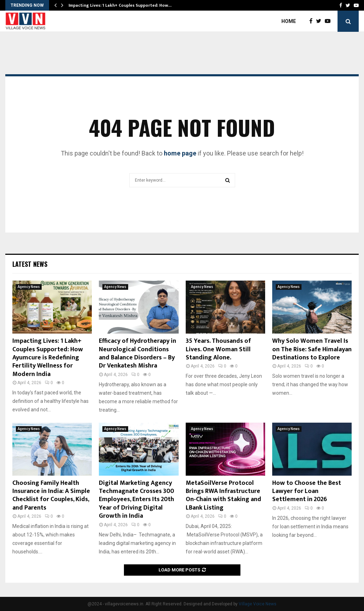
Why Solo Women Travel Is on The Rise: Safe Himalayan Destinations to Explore (312, 349)
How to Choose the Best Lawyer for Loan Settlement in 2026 (307, 491)
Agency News (29, 287)
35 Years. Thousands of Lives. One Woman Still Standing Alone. (218, 349)
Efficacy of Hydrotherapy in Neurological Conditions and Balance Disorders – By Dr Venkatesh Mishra (138, 353)
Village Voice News (258, 604)
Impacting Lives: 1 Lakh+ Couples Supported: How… (120, 5)
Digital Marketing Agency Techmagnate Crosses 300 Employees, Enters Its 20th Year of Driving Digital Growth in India (136, 500)
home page (180, 153)
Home (289, 21)
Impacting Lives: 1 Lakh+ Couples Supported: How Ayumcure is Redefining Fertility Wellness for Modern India (48, 358)
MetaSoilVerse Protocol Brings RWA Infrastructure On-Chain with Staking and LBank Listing (223, 495)
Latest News (30, 264)
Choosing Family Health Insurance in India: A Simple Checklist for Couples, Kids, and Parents (51, 495)
